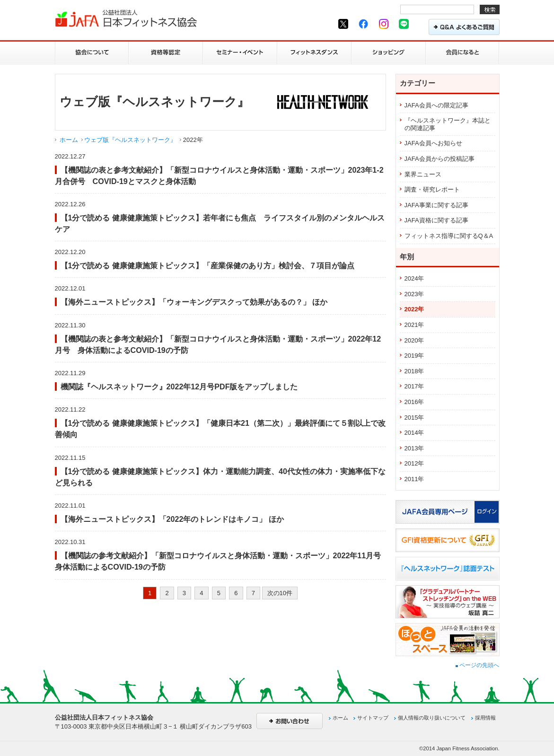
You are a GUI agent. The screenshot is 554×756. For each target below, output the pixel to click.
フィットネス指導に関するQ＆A (449, 236)
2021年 (414, 325)
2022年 (414, 309)
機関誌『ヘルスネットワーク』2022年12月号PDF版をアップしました (179, 387)
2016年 (414, 402)
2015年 (414, 418)
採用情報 (485, 718)
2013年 (414, 448)
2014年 (414, 433)
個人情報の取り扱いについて (432, 718)
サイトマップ (373, 718)
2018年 (414, 371)
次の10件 (280, 593)
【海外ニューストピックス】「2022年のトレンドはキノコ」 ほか (172, 519)
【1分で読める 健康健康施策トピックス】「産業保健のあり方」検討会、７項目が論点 (207, 265)
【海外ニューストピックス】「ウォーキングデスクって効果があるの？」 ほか (194, 302)
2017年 (414, 386)
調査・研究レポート (432, 189)
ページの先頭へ (477, 665)
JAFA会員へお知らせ (433, 143)
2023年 (414, 294)
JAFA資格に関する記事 (436, 220)
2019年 (414, 356)
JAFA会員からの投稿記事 (440, 159)
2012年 (414, 463)
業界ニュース (423, 174)
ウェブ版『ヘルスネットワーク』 (130, 140)
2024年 (414, 278)
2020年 (414, 340)
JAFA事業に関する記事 (436, 205)
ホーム (69, 140)
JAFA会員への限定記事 (436, 105)
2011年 (414, 479)
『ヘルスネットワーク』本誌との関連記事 (448, 124)
